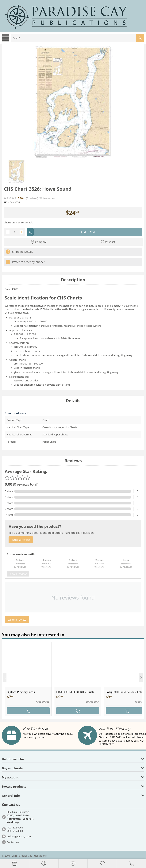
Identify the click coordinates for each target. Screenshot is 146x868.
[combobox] (77, 38)
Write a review (48, 198)
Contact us (13, 842)
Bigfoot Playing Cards (21, 692)
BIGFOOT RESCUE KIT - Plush (75, 692)
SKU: (6, 202)
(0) (32, 198)
